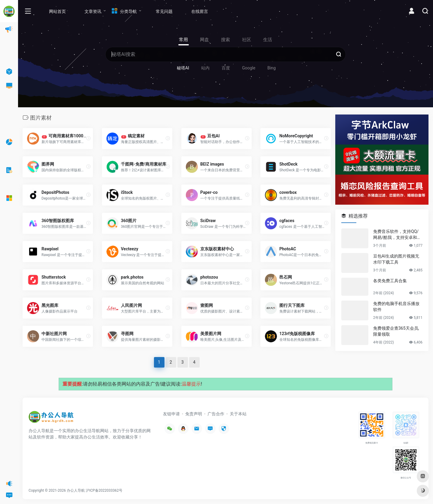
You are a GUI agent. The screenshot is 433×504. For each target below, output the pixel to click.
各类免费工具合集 (390, 281)
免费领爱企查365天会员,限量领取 (396, 331)
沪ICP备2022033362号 (104, 490)
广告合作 (216, 414)
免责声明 (194, 414)
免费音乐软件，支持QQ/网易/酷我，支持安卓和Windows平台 (398, 235)
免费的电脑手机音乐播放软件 (396, 307)
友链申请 (171, 414)
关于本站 (238, 414)
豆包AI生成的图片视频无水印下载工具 (396, 259)
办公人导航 (76, 490)
